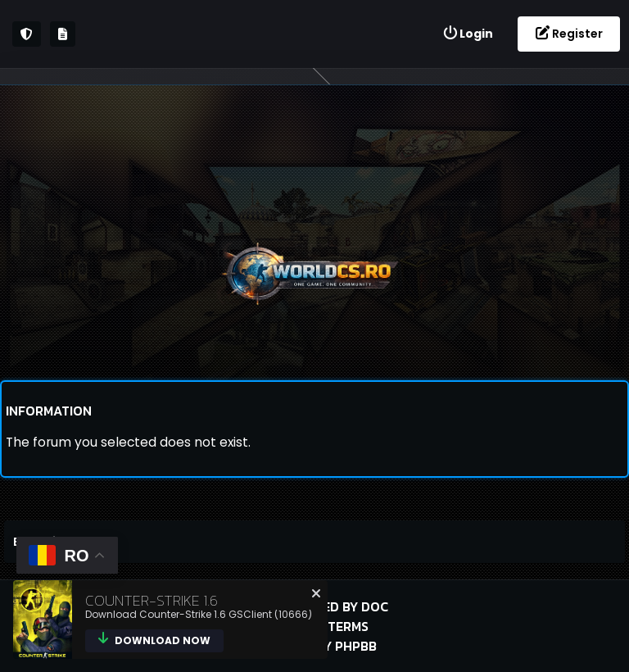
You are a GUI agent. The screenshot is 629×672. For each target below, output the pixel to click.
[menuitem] (468, 34)
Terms (348, 626)
